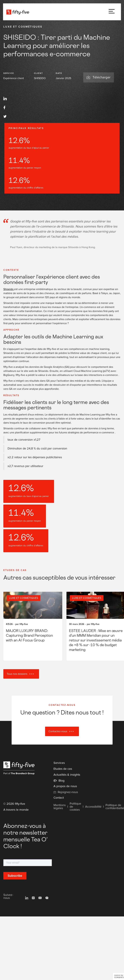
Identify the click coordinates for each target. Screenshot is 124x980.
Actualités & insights (67, 775)
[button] (112, 12)
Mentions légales (60, 807)
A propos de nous (65, 786)
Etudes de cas (63, 769)
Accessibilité (93, 807)
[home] (19, 12)
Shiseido (9, 289)
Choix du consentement (119, 977)
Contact (59, 798)
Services (59, 763)
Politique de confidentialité (115, 807)
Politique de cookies (75, 807)
